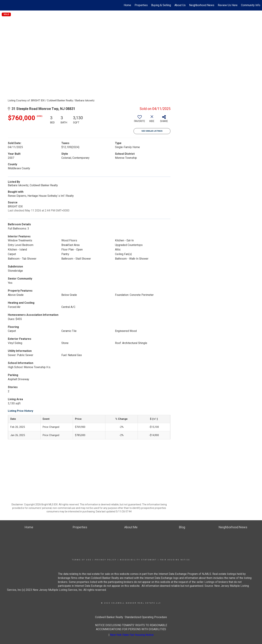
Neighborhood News (202, 5)
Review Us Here (228, 5)
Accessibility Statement (138, 560)
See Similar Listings (152, 131)
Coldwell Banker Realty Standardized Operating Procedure (131, 617)
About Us (180, 5)
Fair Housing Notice (175, 560)
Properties (141, 5)
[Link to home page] (4, 5)
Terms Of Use (82, 560)
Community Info (251, 5)
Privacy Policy (106, 560)
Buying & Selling (161, 5)
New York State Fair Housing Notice (132, 635)
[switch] (140, 120)
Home (127, 5)
